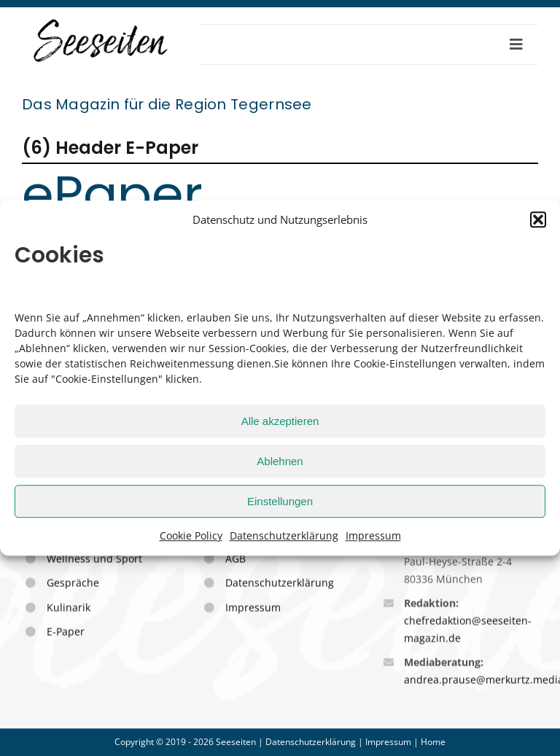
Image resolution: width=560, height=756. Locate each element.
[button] (538, 219)
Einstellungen (280, 501)
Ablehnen (280, 461)
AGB (236, 560)
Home (433, 742)
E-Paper (66, 633)
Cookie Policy (191, 535)
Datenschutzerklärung (284, 535)
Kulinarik (69, 608)
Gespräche (73, 584)
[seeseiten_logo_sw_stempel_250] (101, 21)
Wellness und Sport (94, 560)
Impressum (373, 535)
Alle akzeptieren (280, 421)
